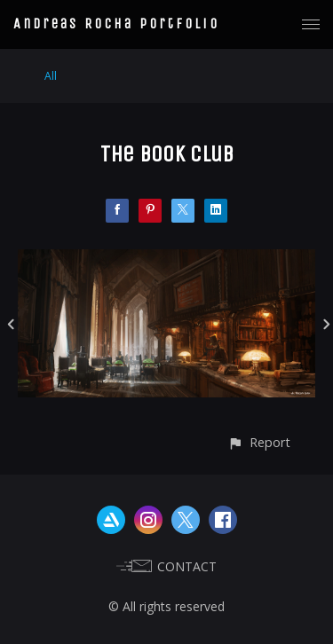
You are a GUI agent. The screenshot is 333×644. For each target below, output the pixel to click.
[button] (259, 442)
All (51, 76)
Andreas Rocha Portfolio (116, 24)
